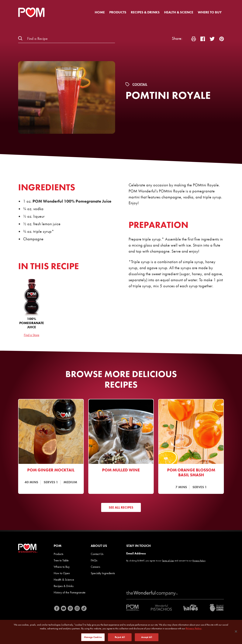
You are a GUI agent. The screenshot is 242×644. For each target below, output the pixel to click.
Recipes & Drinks (145, 12)
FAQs (94, 560)
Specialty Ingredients (103, 573)
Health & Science (179, 12)
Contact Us (97, 554)
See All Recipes (121, 507)
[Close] (236, 633)
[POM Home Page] (31, 12)
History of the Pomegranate (70, 592)
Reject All (120, 639)
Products (118, 12)
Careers (95, 567)
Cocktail (140, 84)
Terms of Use (168, 561)
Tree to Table (61, 560)
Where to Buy (210, 12)
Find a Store (32, 335)
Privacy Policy (199, 561)
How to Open (62, 573)
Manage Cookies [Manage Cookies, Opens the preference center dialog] (93, 639)
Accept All (147, 639)
